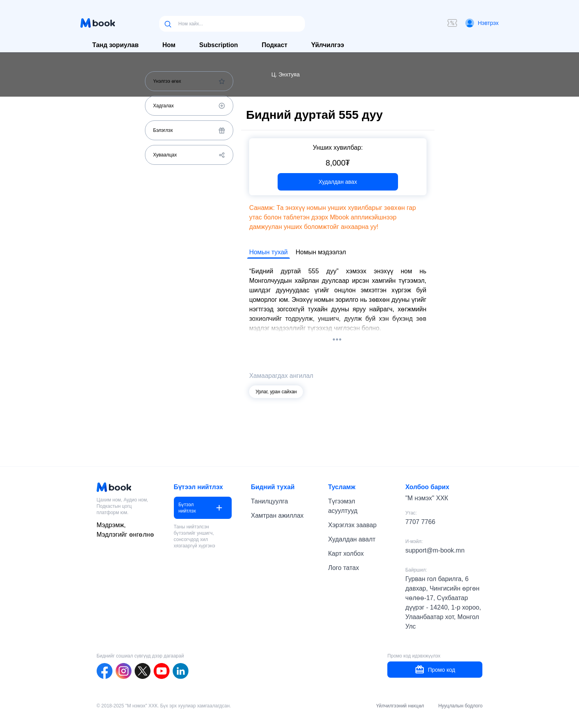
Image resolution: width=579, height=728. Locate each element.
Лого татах (343, 568)
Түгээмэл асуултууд (343, 506)
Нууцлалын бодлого (461, 706)
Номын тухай (268, 252)
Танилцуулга (270, 501)
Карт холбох (346, 554)
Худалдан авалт (352, 539)
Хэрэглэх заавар (352, 525)
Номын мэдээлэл (321, 252)
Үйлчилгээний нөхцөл (400, 706)
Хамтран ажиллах (277, 516)
